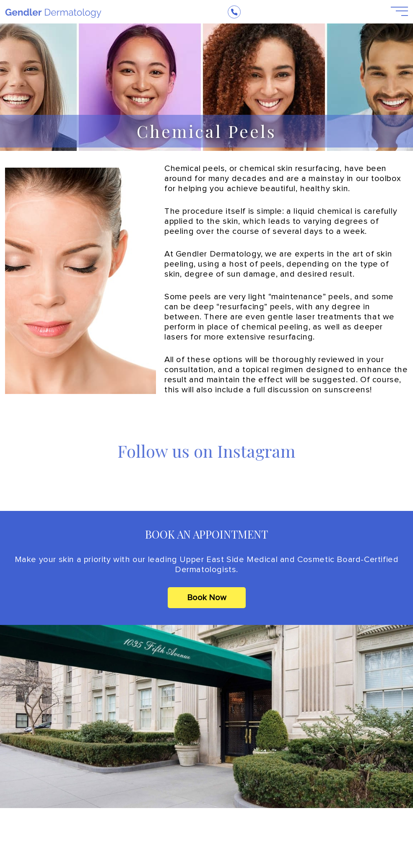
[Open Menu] (394, 12)
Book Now (207, 598)
